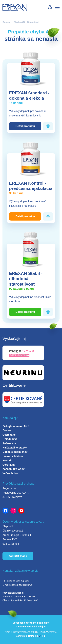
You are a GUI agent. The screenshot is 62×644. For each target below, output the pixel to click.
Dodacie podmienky (15, 452)
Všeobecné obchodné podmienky (31, 623)
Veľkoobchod (11, 473)
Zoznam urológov (13, 469)
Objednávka (10, 439)
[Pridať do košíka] (48, 126)
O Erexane (9, 435)
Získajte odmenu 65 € (16, 426)
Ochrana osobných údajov (31, 627)
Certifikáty (9, 465)
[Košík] (50, 7)
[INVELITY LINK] (37, 636)
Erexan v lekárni (13, 456)
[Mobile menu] (57, 7)
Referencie (9, 443)
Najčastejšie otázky (15, 448)
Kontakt (7, 460)
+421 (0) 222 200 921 (18, 581)
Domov (6, 22)
